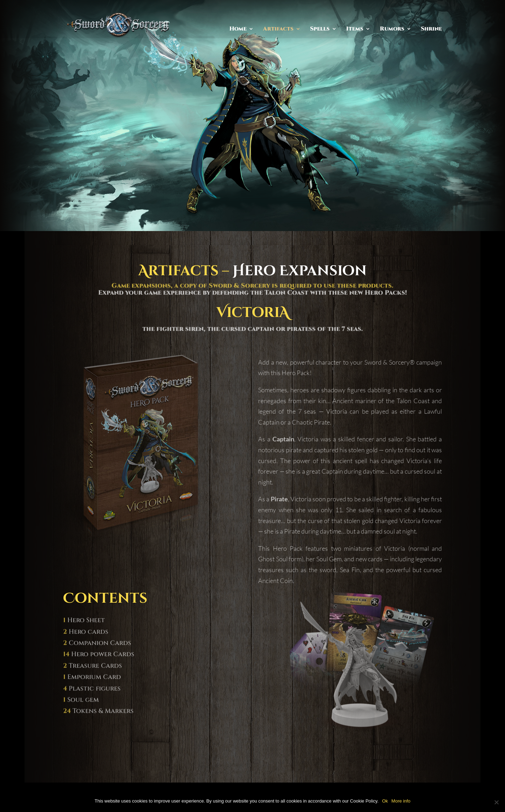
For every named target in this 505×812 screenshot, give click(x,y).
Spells (320, 29)
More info (401, 801)
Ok (385, 801)
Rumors (392, 29)
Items (355, 29)
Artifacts (278, 29)
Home (238, 29)
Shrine (431, 29)
